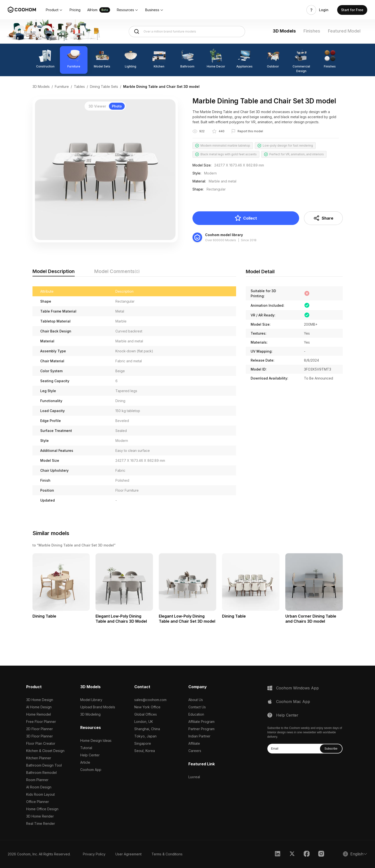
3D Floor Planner (40, 736)
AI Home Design (39, 707)
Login (324, 10)
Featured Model (344, 31)
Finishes (312, 31)
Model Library (91, 700)
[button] (54, 10)
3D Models (284, 31)
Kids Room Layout (40, 794)
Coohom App (91, 770)
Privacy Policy (94, 854)
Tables (79, 87)
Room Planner (37, 780)
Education (196, 714)
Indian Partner (199, 736)
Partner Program (201, 729)
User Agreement (128, 854)
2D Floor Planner (40, 729)
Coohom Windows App (297, 688)
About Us (196, 700)
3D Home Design (40, 700)
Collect (246, 218)
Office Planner (38, 802)
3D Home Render (40, 816)
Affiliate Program (201, 722)
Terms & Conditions (167, 854)
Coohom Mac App (293, 702)
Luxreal (194, 777)
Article (85, 762)
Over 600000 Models (221, 240)
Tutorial (86, 748)
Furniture (62, 87)
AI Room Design (39, 787)
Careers (195, 751)
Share (323, 218)
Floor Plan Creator (41, 743)
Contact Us (197, 707)
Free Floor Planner (41, 722)
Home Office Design (42, 809)
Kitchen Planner (39, 758)
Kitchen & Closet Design (45, 751)
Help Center (90, 755)
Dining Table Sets (104, 87)
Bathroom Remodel (41, 773)
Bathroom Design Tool (44, 765)
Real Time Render (41, 823)
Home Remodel (39, 714)
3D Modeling (90, 714)
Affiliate (194, 743)
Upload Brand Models (98, 707)
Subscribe (331, 749)
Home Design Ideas (96, 740)
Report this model (250, 131)
